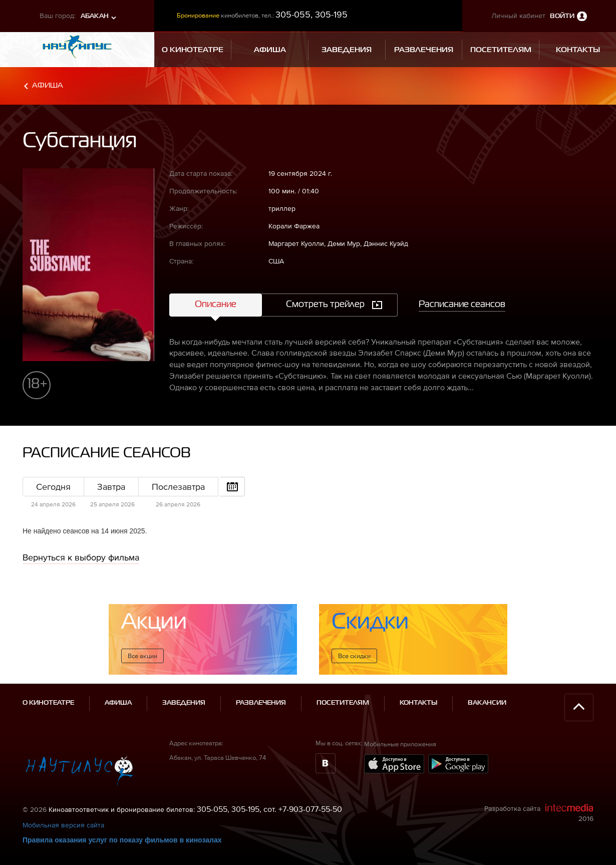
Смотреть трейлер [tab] (325, 305)
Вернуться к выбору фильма (81, 557)
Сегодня (53, 487)
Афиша (48, 85)
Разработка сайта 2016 (539, 813)
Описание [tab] (216, 305)
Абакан (95, 16)
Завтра (111, 487)
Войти (562, 16)
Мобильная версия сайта (63, 825)
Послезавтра (178, 487)
